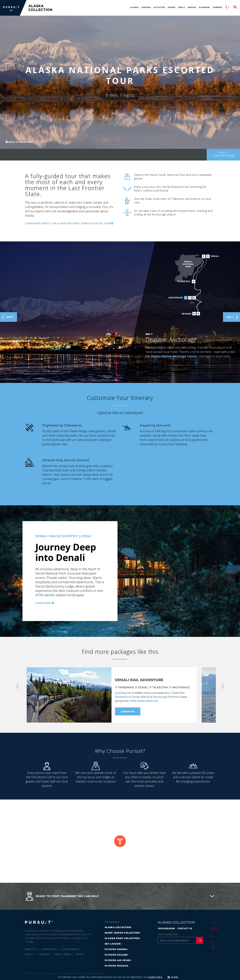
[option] (120, 571)
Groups (192, 7)
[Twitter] (213, 929)
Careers (217, 7)
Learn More (43, 603)
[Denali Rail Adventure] (69, 695)
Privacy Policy (53, 974)
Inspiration (49, 949)
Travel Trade (63, 954)
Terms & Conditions (93, 974)
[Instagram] (213, 935)
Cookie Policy (71, 974)
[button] (120, 896)
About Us (31, 949)
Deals (182, 7)
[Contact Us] (223, 155)
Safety (29, 954)
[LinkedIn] (213, 949)
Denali (136, 697)
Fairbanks (121, 697)
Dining (172, 7)
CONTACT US (185, 928)
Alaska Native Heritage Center (174, 356)
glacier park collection (122, 938)
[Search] (236, 8)
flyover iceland (116, 955)
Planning (204, 7)
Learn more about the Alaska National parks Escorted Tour (68, 223)
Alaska (134, 7)
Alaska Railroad (147, 701)
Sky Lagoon (113, 944)
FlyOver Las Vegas (118, 960)
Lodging (146, 7)
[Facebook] (213, 922)
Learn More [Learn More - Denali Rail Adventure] (128, 711)
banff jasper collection (122, 933)
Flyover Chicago (116, 966)
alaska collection (118, 927)
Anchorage (160, 697)
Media (80, 954)
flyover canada (116, 949)
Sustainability (71, 949)
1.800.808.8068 (166, 928)
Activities (159, 7)
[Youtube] (213, 942)
